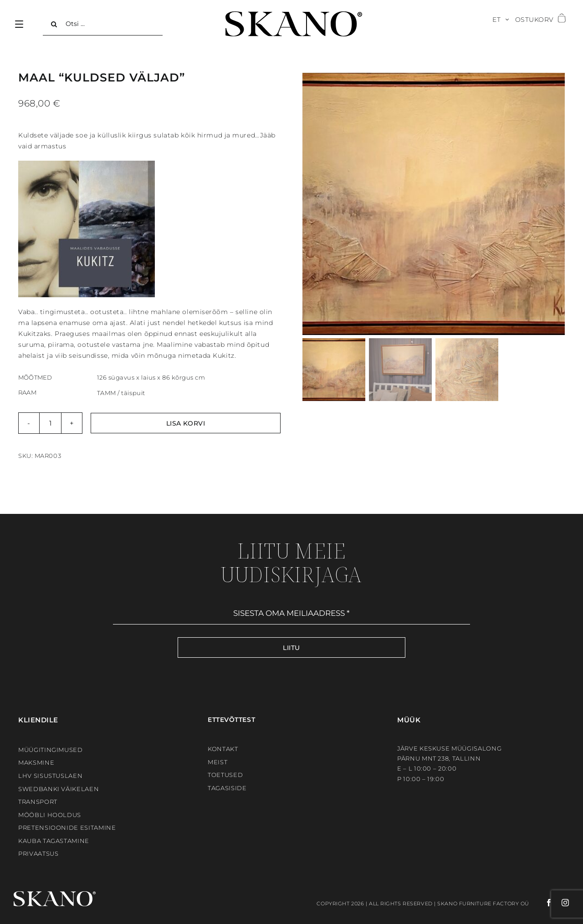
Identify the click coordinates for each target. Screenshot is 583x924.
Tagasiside (227, 788)
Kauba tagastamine (54, 841)
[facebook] (541, 903)
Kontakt (223, 749)
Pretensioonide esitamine (67, 828)
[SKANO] (294, 15)
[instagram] (561, 903)
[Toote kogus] (50, 423)
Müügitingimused (51, 750)
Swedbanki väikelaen (59, 789)
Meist (217, 762)
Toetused (225, 775)
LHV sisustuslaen (50, 776)
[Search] (54, 24)
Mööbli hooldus (50, 815)
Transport (38, 802)
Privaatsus (38, 853)
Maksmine (36, 762)
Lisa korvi (186, 423)
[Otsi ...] (103, 24)
